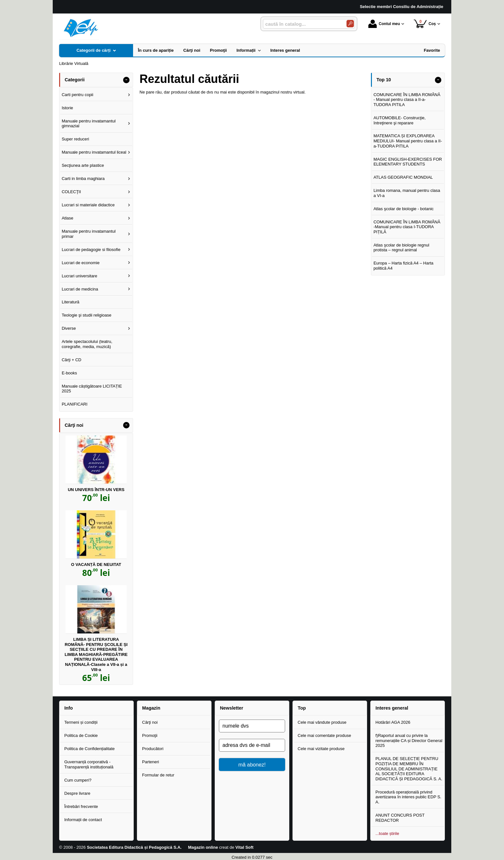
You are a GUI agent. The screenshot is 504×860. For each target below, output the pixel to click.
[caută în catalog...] (302, 24)
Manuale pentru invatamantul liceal (94, 152)
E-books (69, 373)
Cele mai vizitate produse (321, 749)
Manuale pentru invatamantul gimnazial (89, 124)
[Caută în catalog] (350, 24)
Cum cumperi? (78, 780)
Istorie (67, 108)
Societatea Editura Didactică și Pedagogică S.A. (134, 847)
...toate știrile (387, 833)
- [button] (126, 80)
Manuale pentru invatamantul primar (89, 234)
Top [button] (302, 708)
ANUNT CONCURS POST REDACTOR (400, 818)
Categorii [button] (75, 80)
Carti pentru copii (77, 95)
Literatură (71, 302)
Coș (425, 24)
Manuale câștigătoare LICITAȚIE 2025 (92, 389)
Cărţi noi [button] (74, 425)
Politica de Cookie (81, 735)
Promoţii (150, 735)
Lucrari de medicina (80, 289)
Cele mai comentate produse (324, 735)
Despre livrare (77, 793)
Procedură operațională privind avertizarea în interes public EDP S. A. (408, 797)
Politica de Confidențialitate (90, 749)
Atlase (67, 218)
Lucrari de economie (81, 263)
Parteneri (151, 762)
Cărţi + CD (72, 360)
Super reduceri (75, 139)
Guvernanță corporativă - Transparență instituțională (89, 764)
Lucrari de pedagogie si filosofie (91, 250)
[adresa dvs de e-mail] (252, 745)
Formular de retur (158, 775)
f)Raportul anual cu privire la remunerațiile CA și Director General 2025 (409, 740)
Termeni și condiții (81, 722)
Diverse (69, 328)
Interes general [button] (392, 708)
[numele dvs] (252, 726)
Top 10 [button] (384, 80)
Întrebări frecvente (81, 806)
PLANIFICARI (75, 404)
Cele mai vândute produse (322, 722)
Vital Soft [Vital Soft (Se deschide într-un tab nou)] (244, 847)
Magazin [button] (151, 708)
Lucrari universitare (80, 276)
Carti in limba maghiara (83, 179)
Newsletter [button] (231, 708)
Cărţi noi (150, 722)
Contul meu (384, 24)
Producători (153, 749)
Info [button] (68, 708)
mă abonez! (252, 765)
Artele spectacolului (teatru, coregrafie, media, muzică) (87, 344)
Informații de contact (83, 820)
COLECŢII (71, 192)
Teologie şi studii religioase (87, 315)
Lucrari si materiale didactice (88, 205)
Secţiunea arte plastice (83, 165)
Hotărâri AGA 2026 (393, 722)
